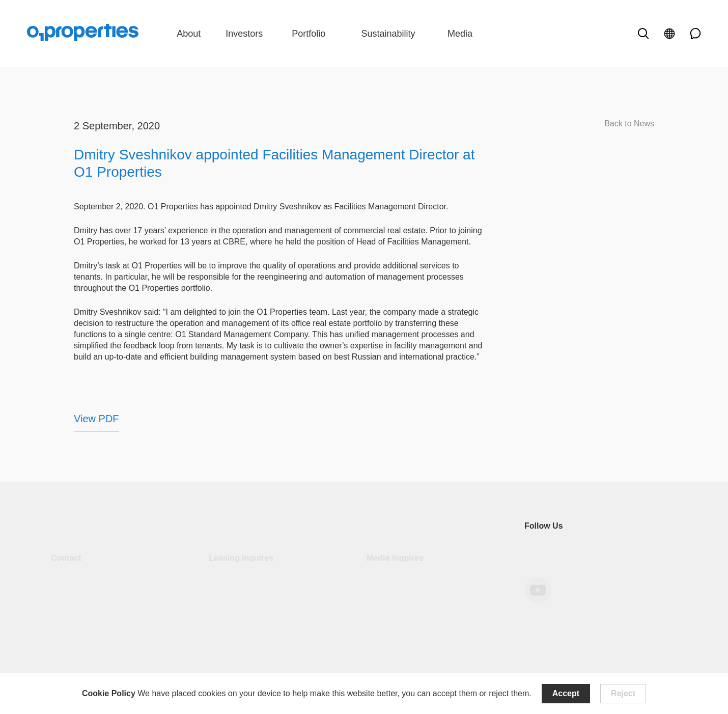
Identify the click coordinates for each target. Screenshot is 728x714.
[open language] (669, 34)
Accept (566, 693)
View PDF (96, 419)
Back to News (629, 123)
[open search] (643, 34)
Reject (623, 693)
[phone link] (692, 34)
